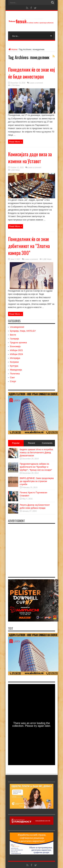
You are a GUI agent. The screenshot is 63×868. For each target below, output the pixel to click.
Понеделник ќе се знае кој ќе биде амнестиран (32, 73)
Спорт (13, 381)
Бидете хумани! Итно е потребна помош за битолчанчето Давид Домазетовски (36, 452)
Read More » (16, 142)
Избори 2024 (17, 354)
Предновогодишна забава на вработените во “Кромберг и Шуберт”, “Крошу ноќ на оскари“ (36, 467)
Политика (15, 374)
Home (13, 49)
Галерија (15, 339)
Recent (32, 443)
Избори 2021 (17, 350)
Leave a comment (36, 83)
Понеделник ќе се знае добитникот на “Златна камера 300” (29, 246)
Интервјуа (15, 358)
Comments (47, 443)
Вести (13, 335)
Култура (14, 366)
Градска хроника (18, 343)
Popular (16, 443)
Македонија (16, 370)
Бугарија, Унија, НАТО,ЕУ (23, 331)
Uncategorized (17, 327)
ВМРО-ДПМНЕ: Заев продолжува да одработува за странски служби (37, 481)
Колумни (14, 362)
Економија (15, 346)
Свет (13, 377)
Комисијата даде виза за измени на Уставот (30, 158)
